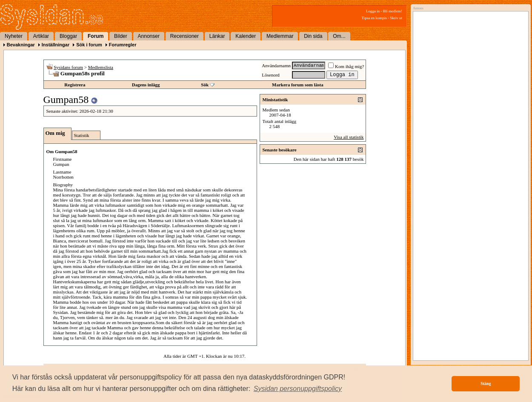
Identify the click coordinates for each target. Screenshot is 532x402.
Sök (205, 85)
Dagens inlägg (146, 85)
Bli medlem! (393, 11)
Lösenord (271, 75)
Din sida (313, 36)
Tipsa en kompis (374, 18)
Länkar (217, 36)
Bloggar (68, 36)
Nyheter (14, 36)
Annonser (149, 36)
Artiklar (41, 36)
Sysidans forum (68, 67)
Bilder (121, 36)
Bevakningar (21, 45)
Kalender (246, 36)
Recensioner (184, 36)
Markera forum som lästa (298, 85)
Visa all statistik (349, 137)
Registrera (75, 85)
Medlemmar (280, 36)
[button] (298, 389)
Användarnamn (276, 66)
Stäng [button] (486, 383)
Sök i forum (89, 45)
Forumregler (123, 45)
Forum (96, 36)
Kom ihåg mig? (346, 66)
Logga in (373, 11)
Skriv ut (396, 18)
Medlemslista (101, 67)
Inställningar (56, 45)
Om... (339, 36)
